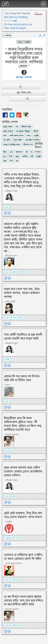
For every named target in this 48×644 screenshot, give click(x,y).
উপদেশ (38, 152)
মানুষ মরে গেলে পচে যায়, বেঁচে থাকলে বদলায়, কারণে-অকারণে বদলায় (22, 293)
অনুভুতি (38, 156)
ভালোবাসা (19, 152)
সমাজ (20, 42)
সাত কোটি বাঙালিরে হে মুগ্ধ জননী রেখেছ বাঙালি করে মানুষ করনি (23, 337)
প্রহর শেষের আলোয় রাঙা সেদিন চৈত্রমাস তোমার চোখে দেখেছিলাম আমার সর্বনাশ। (23, 471)
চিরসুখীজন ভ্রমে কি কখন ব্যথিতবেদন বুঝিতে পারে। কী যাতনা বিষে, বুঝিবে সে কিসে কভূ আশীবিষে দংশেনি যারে (23, 424)
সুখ (7, 451)
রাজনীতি (27, 42)
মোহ (7, 207)
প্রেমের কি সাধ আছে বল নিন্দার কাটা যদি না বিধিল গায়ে (22, 378)
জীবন (5, 152)
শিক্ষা (10, 156)
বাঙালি (8, 359)
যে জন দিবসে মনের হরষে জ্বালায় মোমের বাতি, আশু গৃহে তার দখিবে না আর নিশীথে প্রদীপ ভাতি (23, 600)
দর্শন (11, 161)
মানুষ (5, 161)
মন (31, 152)
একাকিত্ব (24, 156)
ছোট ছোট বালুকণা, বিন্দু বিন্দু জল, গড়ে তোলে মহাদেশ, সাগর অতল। (23, 515)
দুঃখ (4, 156)
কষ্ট (26, 152)
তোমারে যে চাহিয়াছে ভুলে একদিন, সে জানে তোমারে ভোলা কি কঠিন (24, 557)
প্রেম (11, 152)
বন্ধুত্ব (17, 156)
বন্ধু (17, 161)
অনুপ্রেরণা (9, 538)
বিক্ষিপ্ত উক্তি (24, 93)
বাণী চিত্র (7, 36)
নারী (32, 156)
